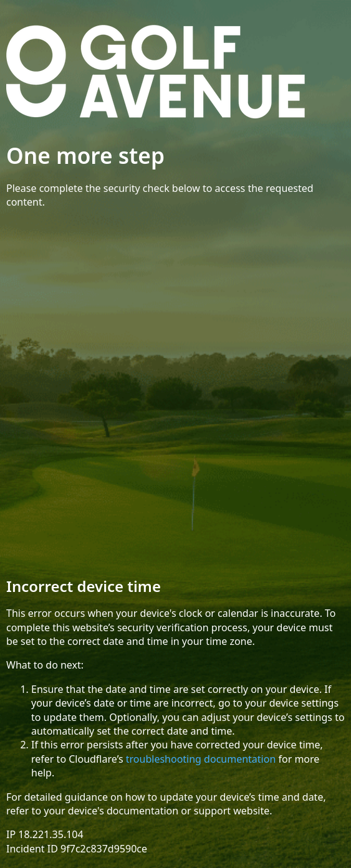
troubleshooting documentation (201, 759)
